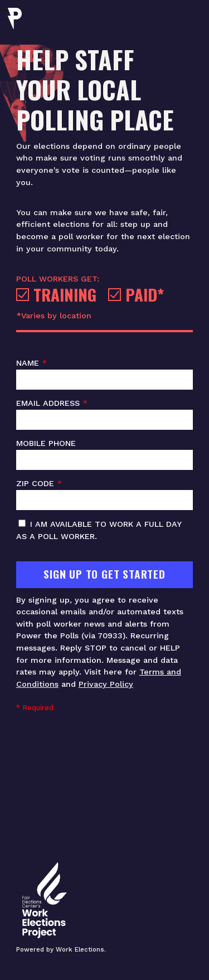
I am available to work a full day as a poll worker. (99, 530)
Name (104, 374)
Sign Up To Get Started (104, 574)
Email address (104, 414)
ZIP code (104, 494)
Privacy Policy (106, 684)
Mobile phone (104, 454)
